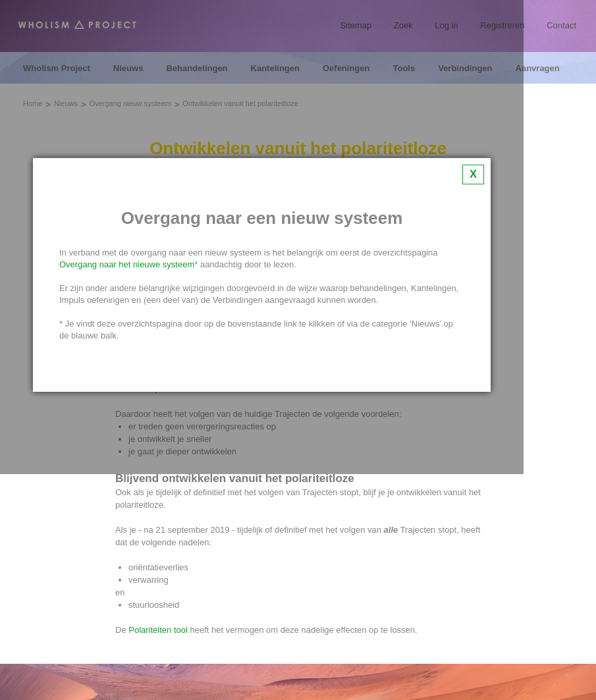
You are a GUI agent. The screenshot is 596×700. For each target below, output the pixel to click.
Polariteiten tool (158, 630)
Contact (561, 25)
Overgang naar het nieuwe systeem (127, 264)
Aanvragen (538, 68)
